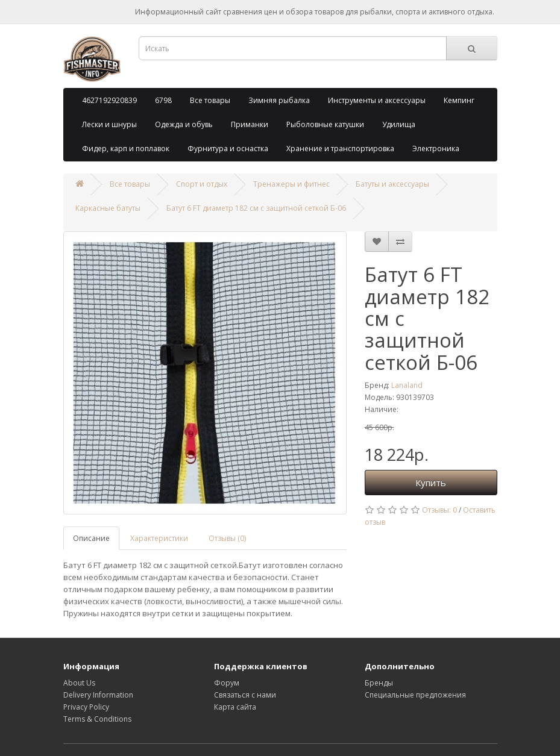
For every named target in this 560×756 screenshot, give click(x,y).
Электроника (436, 148)
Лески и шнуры (109, 124)
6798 (163, 100)
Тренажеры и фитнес (291, 184)
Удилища (399, 124)
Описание (91, 538)
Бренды (379, 683)
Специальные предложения (415, 695)
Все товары (210, 100)
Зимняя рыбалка (279, 100)
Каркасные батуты (108, 208)
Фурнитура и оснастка (228, 148)
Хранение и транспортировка (340, 148)
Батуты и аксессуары (392, 184)
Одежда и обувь (184, 124)
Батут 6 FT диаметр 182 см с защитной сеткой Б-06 (256, 208)
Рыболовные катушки (325, 124)
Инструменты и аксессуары (377, 100)
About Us (79, 683)
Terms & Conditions (97, 719)
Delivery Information (98, 695)
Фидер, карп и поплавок (126, 148)
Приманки (250, 124)
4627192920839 (109, 100)
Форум (227, 683)
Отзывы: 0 (439, 510)
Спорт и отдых (202, 184)
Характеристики (159, 538)
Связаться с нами (245, 695)
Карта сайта (235, 707)
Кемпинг (459, 100)
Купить (431, 483)
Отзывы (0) (227, 538)
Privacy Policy (86, 707)
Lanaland (407, 385)
